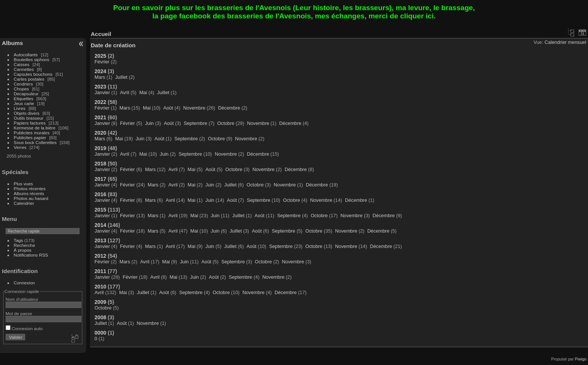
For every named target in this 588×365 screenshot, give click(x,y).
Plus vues (23, 184)
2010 (100, 287)
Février (102, 62)
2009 (100, 302)
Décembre (229, 108)
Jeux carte (24, 103)
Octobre (226, 123)
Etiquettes (24, 98)
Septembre (196, 123)
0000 (100, 333)
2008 (100, 317)
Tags (19, 240)
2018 (100, 164)
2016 (100, 194)
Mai (143, 92)
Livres (20, 108)
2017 (100, 179)
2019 (100, 148)
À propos (23, 250)
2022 (100, 102)
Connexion (24, 283)
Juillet (121, 77)
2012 (100, 256)
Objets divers (27, 113)
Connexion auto (24, 328)
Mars (100, 77)
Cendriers (23, 84)
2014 (100, 225)
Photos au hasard (31, 198)
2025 (100, 56)
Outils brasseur (29, 118)
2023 (100, 87)
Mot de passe (19, 313)
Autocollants (26, 55)
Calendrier (24, 203)
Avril (125, 92)
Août (168, 108)
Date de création (113, 45)
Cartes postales (29, 79)
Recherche (25, 245)
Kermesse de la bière (35, 128)
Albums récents (29, 193)
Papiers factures (30, 123)
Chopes (22, 89)
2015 (100, 210)
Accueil (101, 34)
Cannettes (24, 69)
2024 (100, 71)
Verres (20, 147)
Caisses (22, 64)
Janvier (102, 92)
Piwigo (581, 359)
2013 (100, 240)
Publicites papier (30, 137)
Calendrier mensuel (565, 42)
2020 (100, 133)
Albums (12, 43)
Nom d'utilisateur (22, 299)
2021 (100, 117)
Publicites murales (32, 133)
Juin (149, 123)
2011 (100, 271)
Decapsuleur (26, 94)
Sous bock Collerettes (35, 142)
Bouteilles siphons (32, 59)
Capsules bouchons (33, 74)
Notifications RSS (31, 255)
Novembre (194, 108)
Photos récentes (30, 189)
